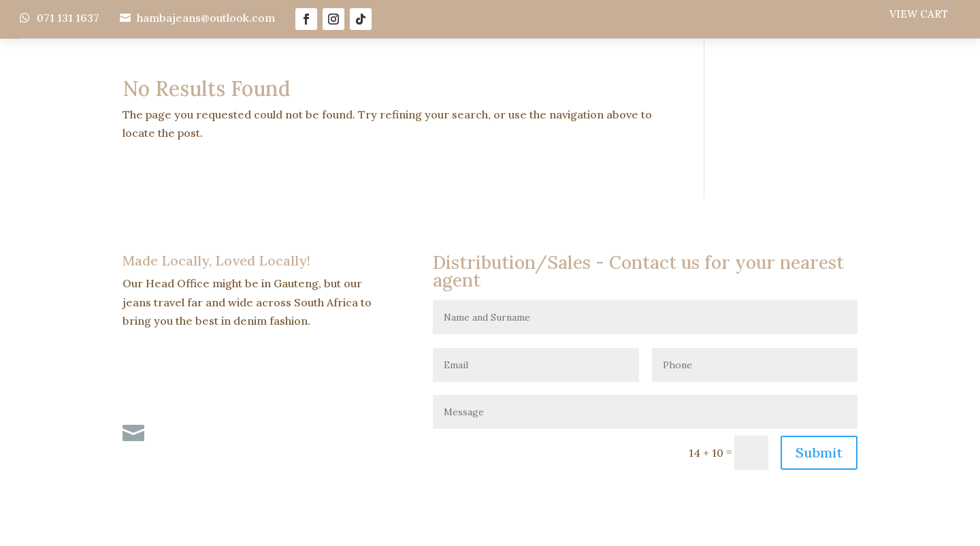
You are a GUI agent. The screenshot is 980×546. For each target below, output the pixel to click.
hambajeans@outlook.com (206, 18)
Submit (819, 452)
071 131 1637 (68, 18)
